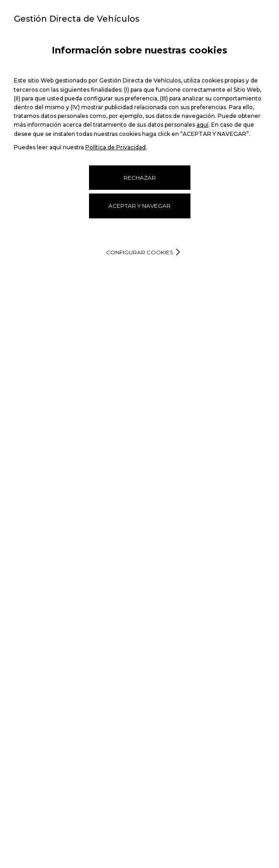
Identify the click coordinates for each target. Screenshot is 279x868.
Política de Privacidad (116, 147)
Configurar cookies (139, 252)
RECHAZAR (140, 178)
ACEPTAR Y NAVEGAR (139, 206)
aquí (202, 125)
